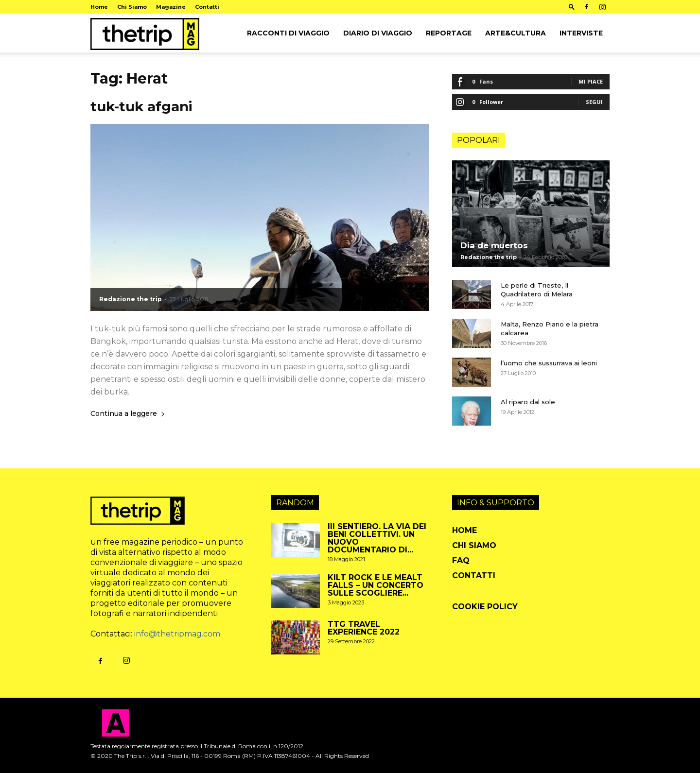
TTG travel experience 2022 (364, 628)
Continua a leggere (128, 414)
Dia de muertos (494, 245)
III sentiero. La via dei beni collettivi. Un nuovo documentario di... (377, 538)
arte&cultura (516, 33)
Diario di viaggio (378, 33)
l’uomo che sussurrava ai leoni (549, 363)
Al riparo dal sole (528, 402)
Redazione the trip (131, 299)
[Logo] (145, 33)
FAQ (461, 560)
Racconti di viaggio (288, 33)
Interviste (581, 33)
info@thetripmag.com (177, 634)
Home (99, 7)
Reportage (449, 33)
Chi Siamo (132, 7)
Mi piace (591, 81)
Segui (594, 102)
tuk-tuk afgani (141, 106)
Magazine (171, 7)
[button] (572, 7)
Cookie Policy (485, 607)
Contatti (207, 7)
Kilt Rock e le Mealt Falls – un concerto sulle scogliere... (376, 585)
